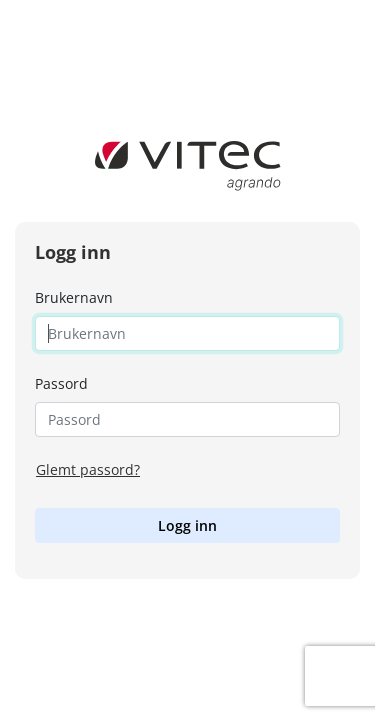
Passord (61, 383)
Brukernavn (74, 297)
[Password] (187, 419)
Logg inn (187, 525)
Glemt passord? (88, 469)
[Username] (187, 333)
